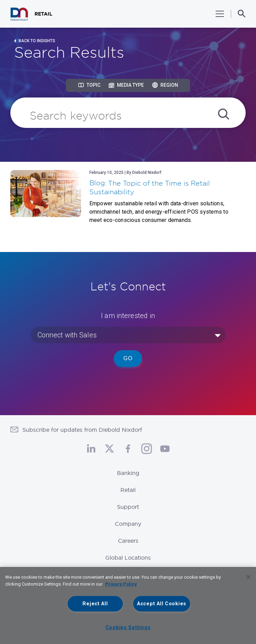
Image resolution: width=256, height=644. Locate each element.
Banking (128, 473)
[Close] (248, 577)
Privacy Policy (121, 584)
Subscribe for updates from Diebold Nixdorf (82, 430)
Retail (128, 490)
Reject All (95, 604)
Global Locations (128, 558)
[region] (128, 605)
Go (128, 358)
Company (128, 524)
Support (128, 507)
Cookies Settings (128, 628)
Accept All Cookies (162, 604)
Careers (128, 541)
